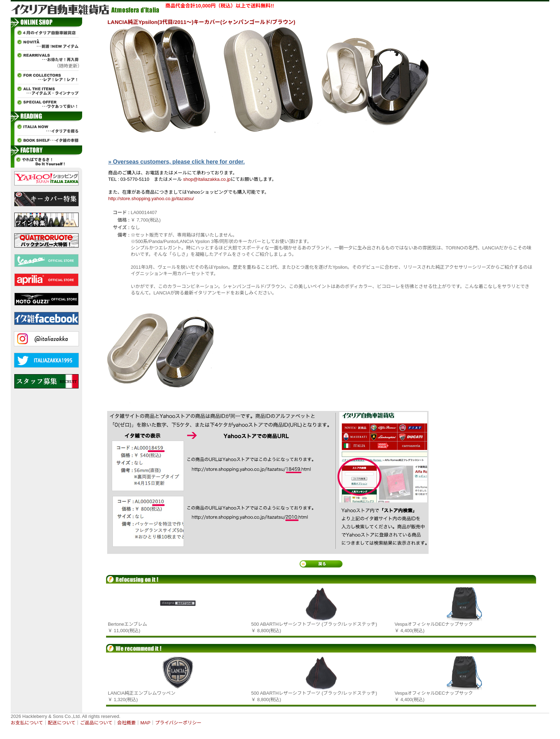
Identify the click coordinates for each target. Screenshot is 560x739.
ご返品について (96, 723)
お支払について (27, 723)
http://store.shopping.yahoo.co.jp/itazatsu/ (151, 199)
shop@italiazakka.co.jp (207, 179)
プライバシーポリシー (178, 723)
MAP (145, 723)
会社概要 (126, 723)
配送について (62, 723)
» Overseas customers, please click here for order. (176, 162)
